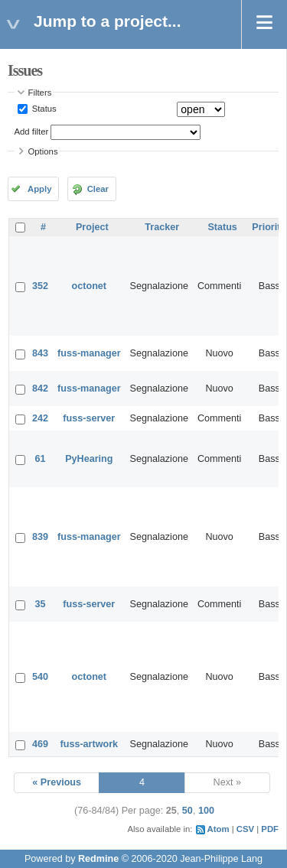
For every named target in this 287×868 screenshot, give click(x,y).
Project (92, 227)
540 (40, 677)
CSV (245, 829)
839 (40, 537)
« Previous (57, 782)
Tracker (162, 227)
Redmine (98, 859)
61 (41, 459)
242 (40, 418)
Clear (98, 189)
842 (40, 388)
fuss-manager (89, 353)
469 (40, 744)
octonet (89, 286)
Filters (40, 93)
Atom (219, 829)
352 (40, 286)
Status (43, 109)
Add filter (32, 132)
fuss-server (89, 418)
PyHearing (89, 459)
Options (43, 151)
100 (206, 811)
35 (41, 604)
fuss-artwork (90, 744)
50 (188, 811)
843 (40, 353)
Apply (39, 189)
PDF (270, 829)
